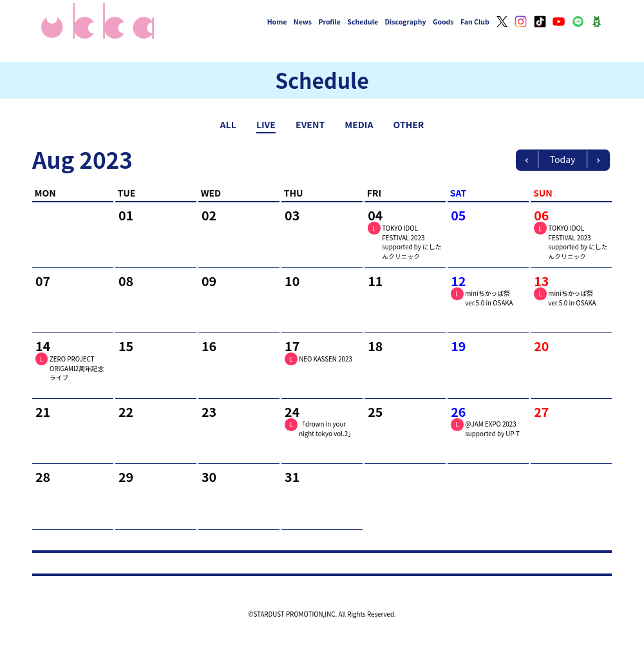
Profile (329, 22)
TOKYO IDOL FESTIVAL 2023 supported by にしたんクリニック (412, 242)
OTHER (409, 124)
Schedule (363, 22)
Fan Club (475, 22)
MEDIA (359, 124)
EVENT (310, 124)
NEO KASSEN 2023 (326, 359)
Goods (443, 22)
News (303, 22)
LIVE (266, 124)
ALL (228, 124)
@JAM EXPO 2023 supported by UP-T (492, 429)
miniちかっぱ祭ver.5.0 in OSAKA (489, 298)
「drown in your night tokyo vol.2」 (327, 429)
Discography (406, 22)
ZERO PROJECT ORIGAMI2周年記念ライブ (77, 368)
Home (277, 22)
